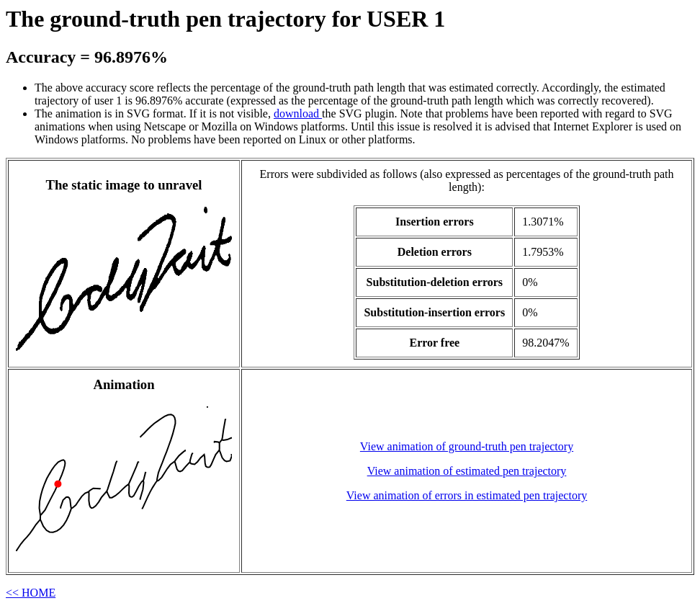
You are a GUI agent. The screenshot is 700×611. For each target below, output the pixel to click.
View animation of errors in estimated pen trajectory (467, 495)
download (298, 113)
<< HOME (31, 593)
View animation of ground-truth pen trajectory (467, 446)
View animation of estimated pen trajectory (467, 471)
